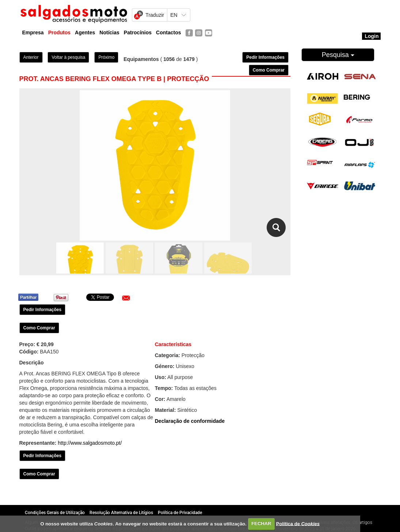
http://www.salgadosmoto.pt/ (90, 443)
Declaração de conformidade (190, 421)
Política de (298, 523)
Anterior (31, 57)
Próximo (106, 57)
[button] (126, 298)
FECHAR (261, 523)
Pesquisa (338, 55)
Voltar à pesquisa (68, 57)
